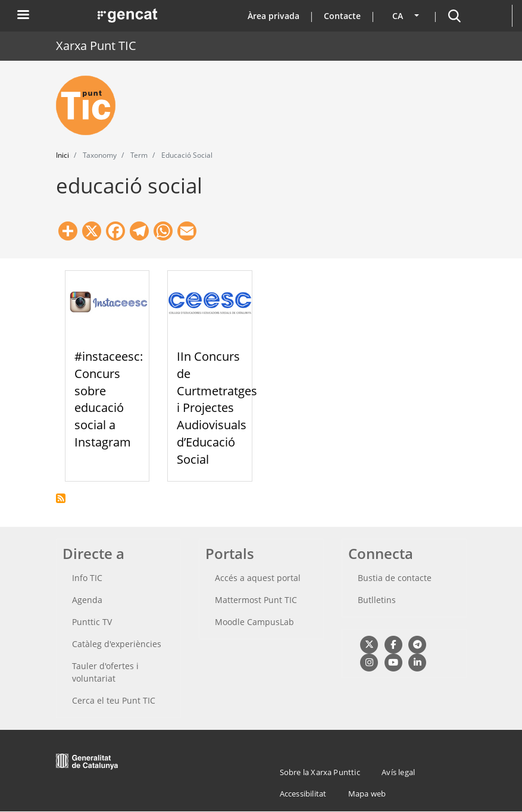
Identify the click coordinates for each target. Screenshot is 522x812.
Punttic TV (92, 622)
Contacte (342, 16)
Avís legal (398, 772)
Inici (62, 155)
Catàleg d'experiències (117, 644)
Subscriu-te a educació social (61, 498)
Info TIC (87, 578)
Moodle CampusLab (254, 622)
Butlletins (377, 600)
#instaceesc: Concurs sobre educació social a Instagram (109, 399)
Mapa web (367, 794)
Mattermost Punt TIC (256, 600)
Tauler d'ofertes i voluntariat (105, 672)
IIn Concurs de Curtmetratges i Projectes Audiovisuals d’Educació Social (217, 408)
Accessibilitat (303, 794)
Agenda (87, 600)
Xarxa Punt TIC (96, 46)
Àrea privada (273, 16)
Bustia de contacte (395, 578)
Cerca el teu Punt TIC (114, 700)
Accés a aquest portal (258, 578)
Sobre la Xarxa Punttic (320, 772)
